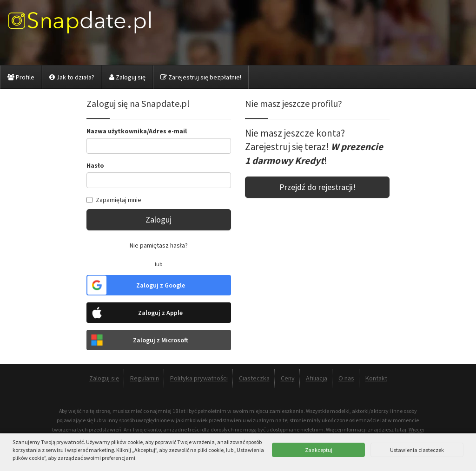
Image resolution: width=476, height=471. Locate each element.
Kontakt (376, 378)
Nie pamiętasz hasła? (159, 245)
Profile (21, 77)
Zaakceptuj (319, 450)
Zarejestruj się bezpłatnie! (201, 77)
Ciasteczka (254, 378)
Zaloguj (159, 219)
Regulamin (145, 378)
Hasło (95, 165)
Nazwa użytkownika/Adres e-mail (137, 131)
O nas (346, 378)
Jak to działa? (72, 77)
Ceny (288, 378)
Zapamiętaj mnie (114, 200)
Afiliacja (317, 378)
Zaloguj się (127, 77)
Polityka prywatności (199, 378)
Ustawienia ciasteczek (417, 450)
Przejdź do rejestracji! (317, 187)
